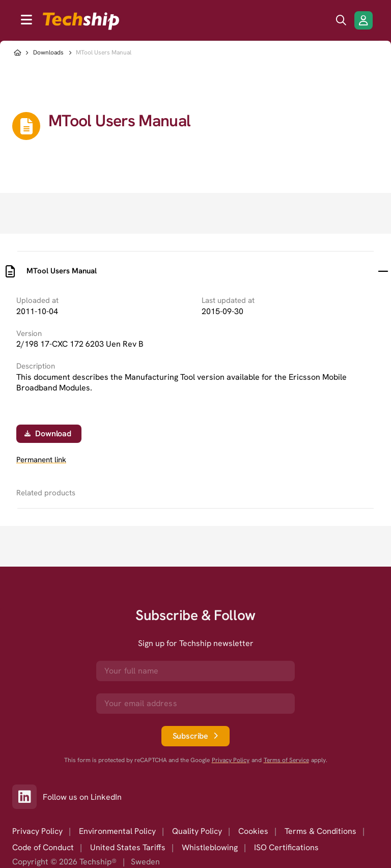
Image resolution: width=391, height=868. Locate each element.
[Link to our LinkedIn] (27, 797)
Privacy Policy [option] (37, 831)
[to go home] (81, 21)
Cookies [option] (253, 831)
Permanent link (41, 460)
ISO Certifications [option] (286, 847)
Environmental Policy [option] (117, 831)
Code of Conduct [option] (43, 847)
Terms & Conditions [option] (320, 831)
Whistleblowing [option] (210, 847)
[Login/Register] (364, 20)
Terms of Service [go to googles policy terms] (286, 760)
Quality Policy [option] (197, 831)
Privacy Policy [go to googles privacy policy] (231, 760)
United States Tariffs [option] (128, 847)
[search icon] (341, 20)
